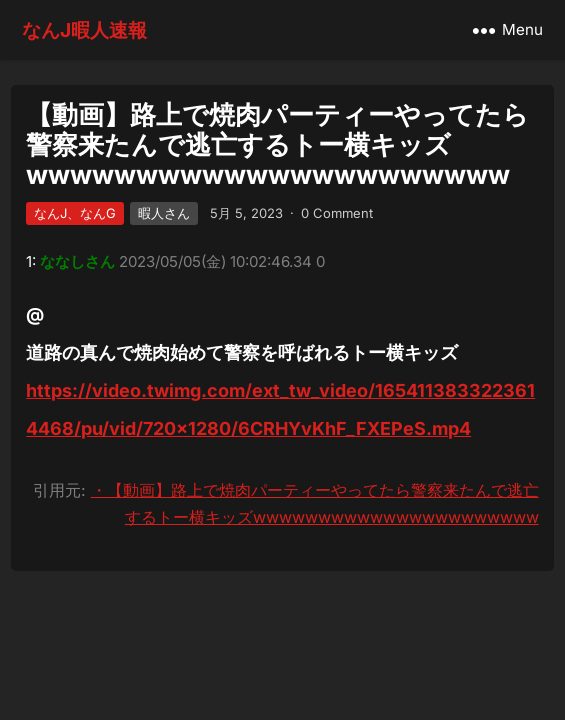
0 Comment (337, 213)
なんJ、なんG (75, 213)
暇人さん (164, 213)
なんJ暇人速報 (84, 30)
